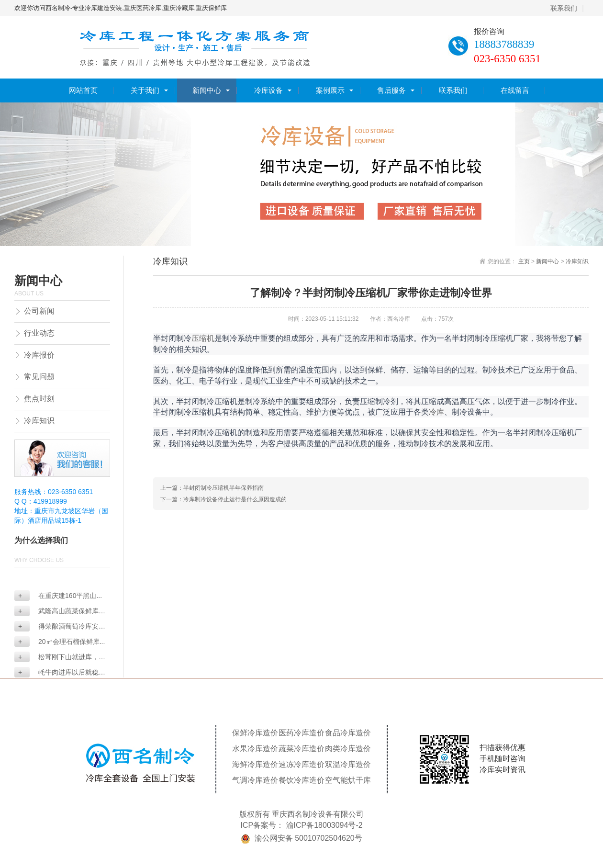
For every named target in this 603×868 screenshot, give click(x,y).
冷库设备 (268, 90)
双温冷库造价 (348, 764)
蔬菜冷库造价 (301, 749)
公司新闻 (39, 311)
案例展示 (330, 90)
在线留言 (515, 90)
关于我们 (145, 90)
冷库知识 (39, 421)
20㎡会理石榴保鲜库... (61, 642)
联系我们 (564, 8)
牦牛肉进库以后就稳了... (56, 673)
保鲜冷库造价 (255, 733)
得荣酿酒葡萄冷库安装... (56, 627)
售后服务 (391, 90)
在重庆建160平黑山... (60, 596)
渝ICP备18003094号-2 (324, 825)
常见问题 (39, 377)
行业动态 (39, 333)
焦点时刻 (39, 399)
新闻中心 (207, 90)
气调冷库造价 (255, 780)
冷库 (436, 412)
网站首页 (83, 90)
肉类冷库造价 (348, 749)
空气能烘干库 (348, 780)
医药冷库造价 (301, 733)
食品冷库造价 (348, 733)
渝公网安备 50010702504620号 (308, 838)
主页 (524, 261)
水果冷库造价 (255, 749)
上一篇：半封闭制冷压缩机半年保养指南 (212, 488)
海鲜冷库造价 (255, 764)
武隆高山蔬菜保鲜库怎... (56, 612)
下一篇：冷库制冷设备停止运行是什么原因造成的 (223, 499)
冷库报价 (39, 355)
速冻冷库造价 (301, 764)
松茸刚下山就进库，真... (56, 658)
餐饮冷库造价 (301, 780)
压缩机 (203, 338)
